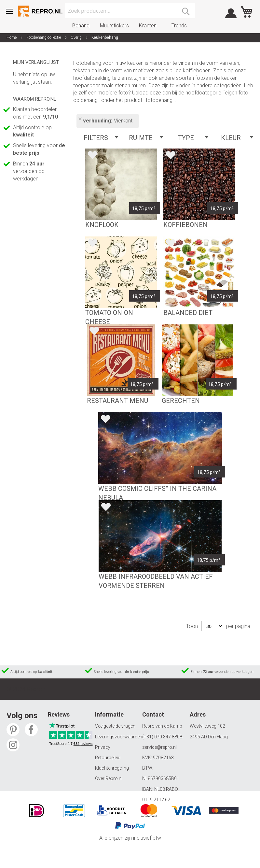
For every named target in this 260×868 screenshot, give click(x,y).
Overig (77, 37)
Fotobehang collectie (44, 37)
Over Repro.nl (109, 778)
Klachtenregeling (112, 768)
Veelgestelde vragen (115, 726)
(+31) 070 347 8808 (162, 737)
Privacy (103, 747)
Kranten (148, 26)
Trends (179, 26)
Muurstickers (114, 26)
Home (12, 37)
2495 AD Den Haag (209, 737)
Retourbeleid (108, 758)
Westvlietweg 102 (207, 726)
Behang (81, 26)
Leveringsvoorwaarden (119, 737)
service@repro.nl (159, 747)
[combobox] (130, 11)
